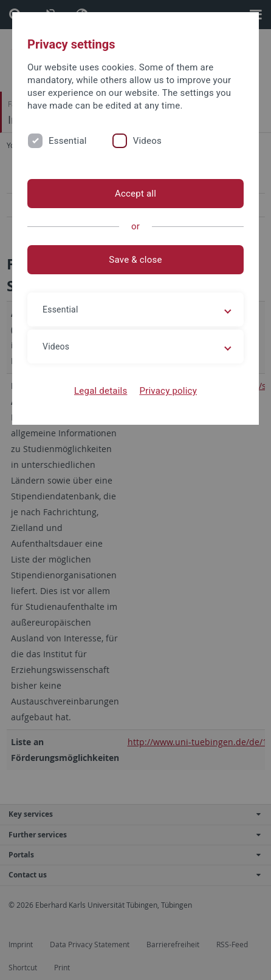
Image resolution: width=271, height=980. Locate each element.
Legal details (101, 391)
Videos (147, 141)
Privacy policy (168, 391)
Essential (68, 141)
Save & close (135, 260)
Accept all (135, 194)
